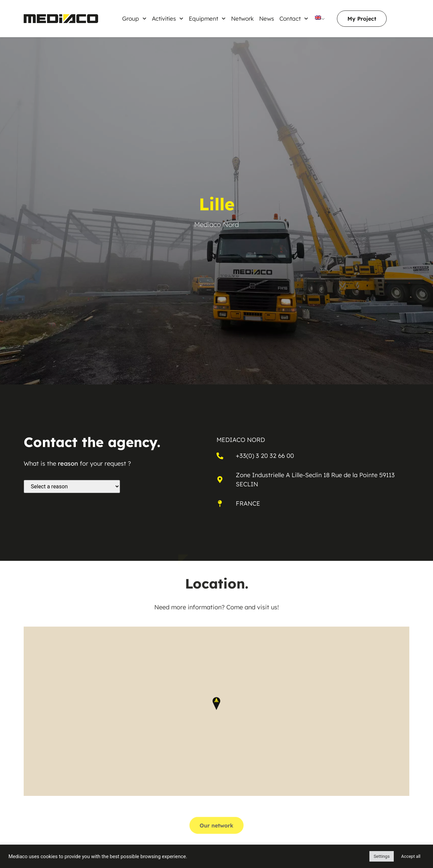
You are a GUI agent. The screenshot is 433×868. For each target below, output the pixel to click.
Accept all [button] (411, 856)
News (267, 18)
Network (242, 18)
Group (134, 19)
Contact (294, 19)
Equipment (207, 19)
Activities (168, 19)
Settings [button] (381, 856)
